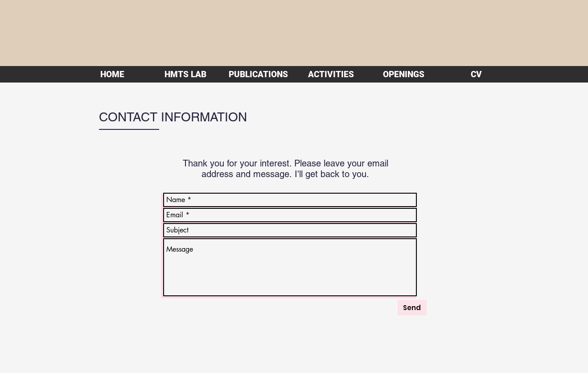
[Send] (412, 308)
